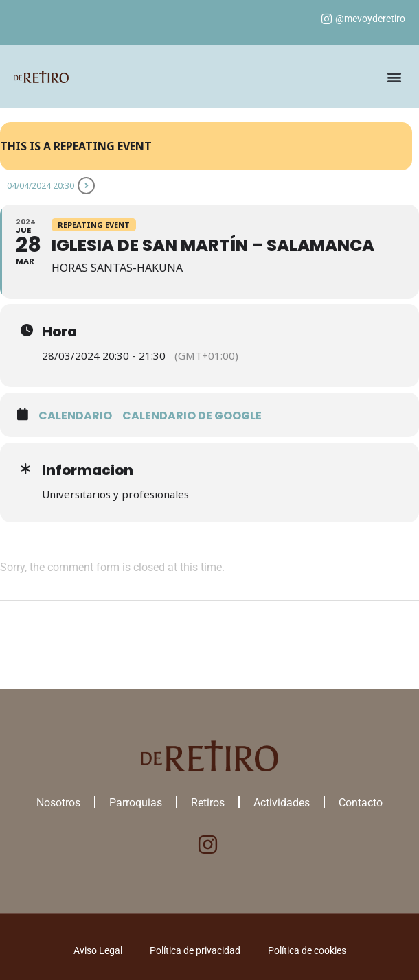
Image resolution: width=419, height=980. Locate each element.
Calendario (75, 416)
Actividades (282, 803)
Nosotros (58, 803)
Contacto (361, 803)
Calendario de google (192, 416)
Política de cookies (307, 950)
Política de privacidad (195, 950)
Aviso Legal (98, 950)
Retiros (208, 803)
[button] (394, 77)
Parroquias (136, 803)
